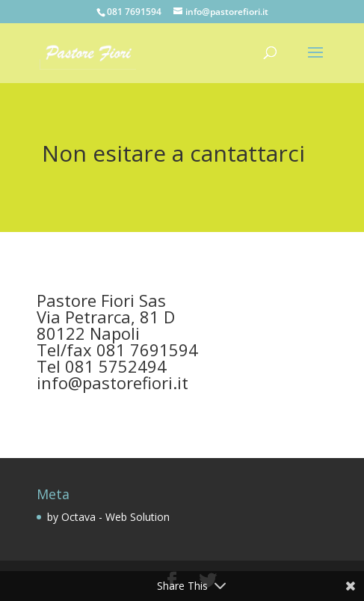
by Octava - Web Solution (108, 517)
